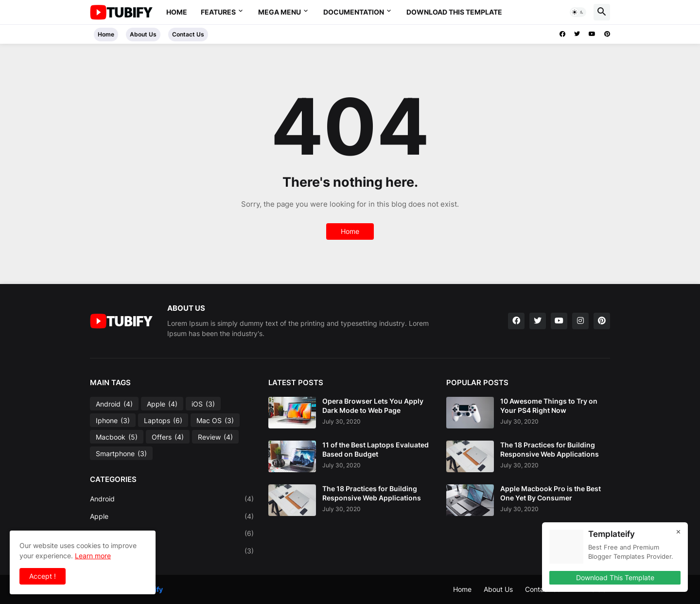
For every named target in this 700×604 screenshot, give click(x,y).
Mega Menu (280, 12)
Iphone (113, 421)
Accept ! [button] (43, 576)
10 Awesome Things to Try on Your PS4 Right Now (549, 405)
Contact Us (188, 34)
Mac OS (215, 421)
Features (218, 12)
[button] (578, 12)
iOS (203, 404)
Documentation (354, 12)
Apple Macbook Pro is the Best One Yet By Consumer (551, 493)
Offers (168, 437)
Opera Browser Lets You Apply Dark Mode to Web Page (373, 405)
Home (177, 12)
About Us (143, 34)
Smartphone (121, 454)
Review (215, 437)
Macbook (117, 437)
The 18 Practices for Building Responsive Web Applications (372, 493)
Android (114, 404)
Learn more (93, 556)
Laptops (163, 421)
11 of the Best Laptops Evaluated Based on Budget (376, 449)
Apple (162, 404)
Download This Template (454, 12)
